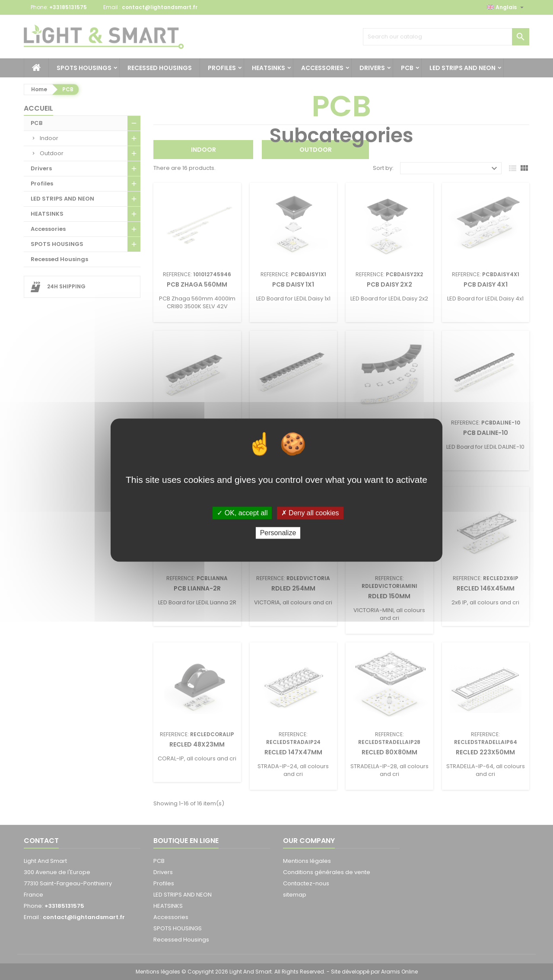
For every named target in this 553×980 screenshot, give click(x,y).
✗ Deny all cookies (310, 513)
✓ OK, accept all (242, 513)
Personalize (278, 533)
